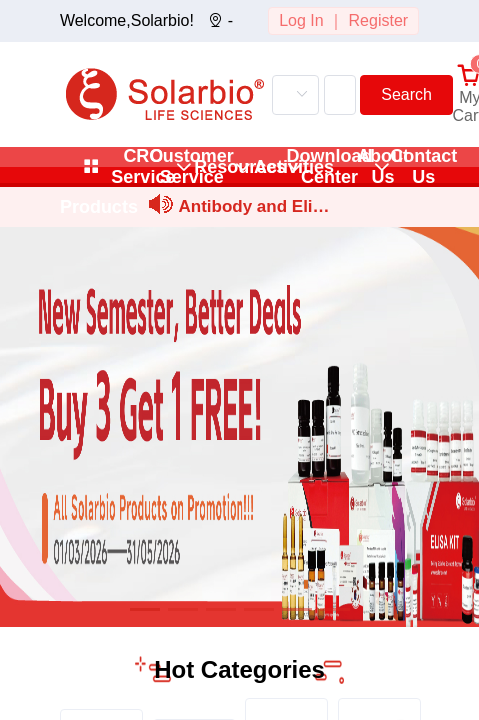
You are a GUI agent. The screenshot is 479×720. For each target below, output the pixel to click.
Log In (301, 20)
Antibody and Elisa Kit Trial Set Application (253, 209)
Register (379, 20)
